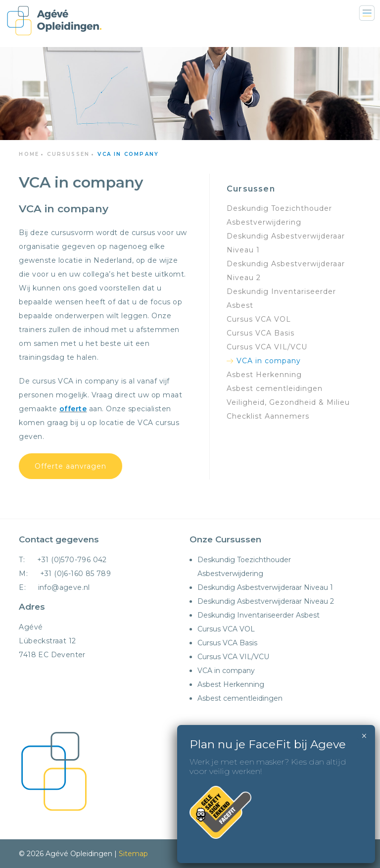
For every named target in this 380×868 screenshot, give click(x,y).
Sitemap (133, 854)
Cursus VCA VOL (226, 629)
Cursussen (68, 154)
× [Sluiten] (364, 225)
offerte (73, 409)
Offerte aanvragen (71, 466)
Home (29, 154)
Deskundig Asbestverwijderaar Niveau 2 (266, 601)
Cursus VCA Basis (227, 643)
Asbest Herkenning (264, 375)
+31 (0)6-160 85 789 (76, 574)
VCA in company (269, 361)
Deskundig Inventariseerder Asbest (259, 615)
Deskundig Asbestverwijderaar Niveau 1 (265, 587)
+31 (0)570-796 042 (72, 560)
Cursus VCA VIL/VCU (233, 657)
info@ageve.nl (64, 587)
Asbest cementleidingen (275, 388)
